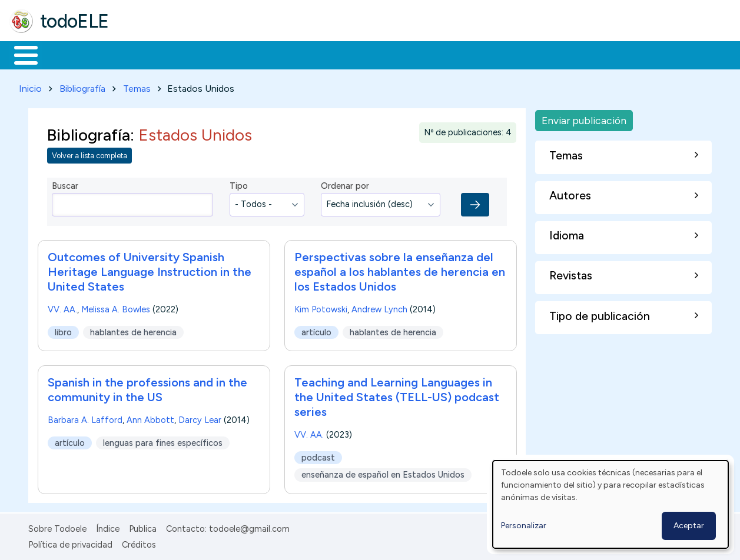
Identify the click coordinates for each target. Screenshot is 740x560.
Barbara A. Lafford (85, 418)
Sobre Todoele (57, 527)
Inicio (20, 54)
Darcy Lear (200, 418)
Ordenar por (345, 184)
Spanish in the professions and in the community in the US (147, 387)
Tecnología (352, 54)
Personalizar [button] (524, 526)
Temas (137, 86)
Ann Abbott (150, 418)
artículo (316, 330)
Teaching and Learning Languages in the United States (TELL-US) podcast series (397, 395)
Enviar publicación (584, 118)
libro (63, 330)
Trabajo (212, 54)
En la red (278, 54)
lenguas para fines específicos (163, 441)
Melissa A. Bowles (116, 307)
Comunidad (431, 54)
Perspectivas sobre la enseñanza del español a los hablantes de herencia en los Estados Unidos (400, 269)
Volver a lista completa (89, 154)
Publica (143, 527)
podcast (318, 455)
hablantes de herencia (133, 330)
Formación (142, 54)
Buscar (484, 54)
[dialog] (610, 504)
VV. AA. (62, 307)
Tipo (239, 184)
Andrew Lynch (379, 307)
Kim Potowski (321, 307)
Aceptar (689, 526)
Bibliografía (82, 86)
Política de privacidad (70, 542)
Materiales (66, 54)
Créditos (139, 542)
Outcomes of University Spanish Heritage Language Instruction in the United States (150, 269)
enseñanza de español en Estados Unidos (383, 472)
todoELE (74, 21)
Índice (108, 527)
